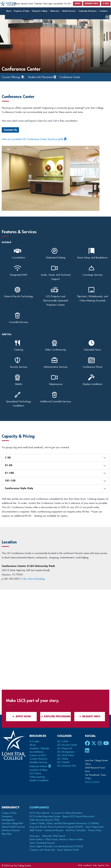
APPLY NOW (21, 717)
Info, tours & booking (34, 579)
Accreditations (37, 752)
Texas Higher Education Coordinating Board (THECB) (56, 846)
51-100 (9, 473)
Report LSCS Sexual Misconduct (79, 816)
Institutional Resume (54, 830)
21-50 (8, 465)
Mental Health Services (13, 827)
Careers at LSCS (38, 755)
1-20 (8, 458)
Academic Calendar (39, 748)
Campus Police (9, 813)
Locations (104, 11)
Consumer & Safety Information (67, 813)
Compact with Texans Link (42, 850)
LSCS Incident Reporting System (45, 816)
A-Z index (34, 741)
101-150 (10, 481)
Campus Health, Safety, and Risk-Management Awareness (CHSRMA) (64, 823)
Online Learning (37, 777)
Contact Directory (38, 759)
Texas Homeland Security (42, 843)
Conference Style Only (19, 488)
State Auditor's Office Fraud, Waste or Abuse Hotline (56, 839)
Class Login (48, 4)
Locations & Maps (38, 770)
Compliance (39, 807)
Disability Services (38, 762)
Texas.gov (35, 836)
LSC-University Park (67, 766)
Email (31, 4)
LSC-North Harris (66, 755)
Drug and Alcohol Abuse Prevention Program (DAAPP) (56, 827)
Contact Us (10, 130)
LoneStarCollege (12, 823)
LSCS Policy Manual (39, 813)
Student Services (69, 11)
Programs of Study (22, 11)
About (9, 11)
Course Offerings (11, 77)
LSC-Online (63, 759)
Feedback (88, 865)
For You (68, 4)
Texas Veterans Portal (68, 850)
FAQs (80, 865)
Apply (78, 4)
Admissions (55, 11)
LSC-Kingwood (65, 748)
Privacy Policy (95, 830)
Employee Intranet (39, 766)
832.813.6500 (92, 782)
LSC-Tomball (63, 762)
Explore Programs (56, 717)
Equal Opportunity (95, 827)
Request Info (92, 4)
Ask (106, 4)
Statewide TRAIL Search (54, 836)
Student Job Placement (42, 77)
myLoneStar (58, 4)
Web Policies (36, 830)
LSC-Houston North (67, 745)
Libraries (24, 4)
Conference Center (72, 77)
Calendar (38, 4)
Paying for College (40, 11)
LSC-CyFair (63, 741)
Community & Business (88, 11)
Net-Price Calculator (76, 830)
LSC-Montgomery (66, 752)
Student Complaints (39, 780)
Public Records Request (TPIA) (44, 820)
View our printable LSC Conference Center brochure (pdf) (32, 139)
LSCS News (35, 773)
